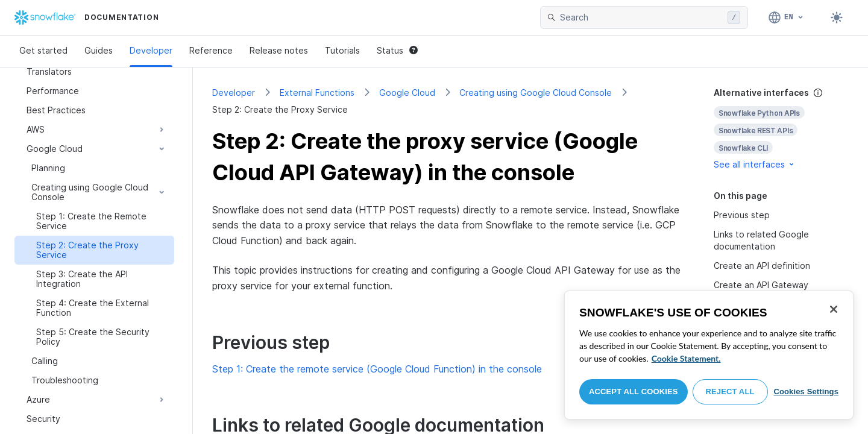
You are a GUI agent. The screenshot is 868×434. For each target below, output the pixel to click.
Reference (211, 50)
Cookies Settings (806, 392)
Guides (99, 50)
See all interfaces (755, 164)
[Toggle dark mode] (837, 17)
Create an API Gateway (761, 285)
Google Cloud (407, 93)
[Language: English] (786, 17)
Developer (151, 50)
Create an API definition (762, 266)
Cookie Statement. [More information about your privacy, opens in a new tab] (686, 358)
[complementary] (781, 129)
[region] (709, 355)
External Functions (317, 93)
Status (397, 50)
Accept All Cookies (634, 392)
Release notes (279, 50)
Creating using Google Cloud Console (536, 93)
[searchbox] (641, 17)
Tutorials (342, 50)
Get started (43, 50)
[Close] (834, 309)
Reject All (730, 392)
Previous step (742, 215)
